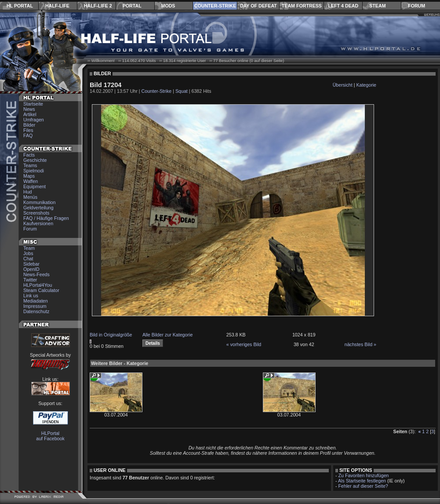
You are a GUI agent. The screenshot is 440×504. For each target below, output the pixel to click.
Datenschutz (36, 311)
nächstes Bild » (360, 344)
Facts (29, 155)
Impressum (35, 306)
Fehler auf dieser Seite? (363, 486)
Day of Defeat (258, 6)
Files (28, 130)
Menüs (30, 197)
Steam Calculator (41, 290)
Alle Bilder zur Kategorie (167, 335)
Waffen (31, 181)
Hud (28, 192)
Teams (30, 165)
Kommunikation (39, 202)
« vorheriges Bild (244, 344)
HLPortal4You (38, 285)
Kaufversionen (38, 223)
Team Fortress (302, 6)
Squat (182, 91)
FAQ (28, 135)
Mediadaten (36, 301)
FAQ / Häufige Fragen (46, 218)
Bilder (29, 125)
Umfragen (34, 120)
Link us (31, 296)
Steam (377, 6)
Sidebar (31, 264)
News (29, 109)
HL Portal (20, 6)
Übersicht (343, 85)
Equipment (35, 186)
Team (29, 248)
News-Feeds (36, 274)
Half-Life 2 (98, 6)
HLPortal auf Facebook (50, 436)
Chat (28, 259)
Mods (168, 6)
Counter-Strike (215, 6)
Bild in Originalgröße (111, 335)
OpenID (31, 269)
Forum (416, 6)
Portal (132, 6)
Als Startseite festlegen (362, 481)
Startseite (33, 104)
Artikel (30, 114)
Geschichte (35, 160)
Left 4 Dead (343, 6)
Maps (29, 176)
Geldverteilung (38, 208)
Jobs (28, 253)
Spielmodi (34, 171)
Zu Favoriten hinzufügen (364, 475)
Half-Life (57, 6)
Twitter (30, 280)
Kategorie (366, 85)
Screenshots (36, 213)
